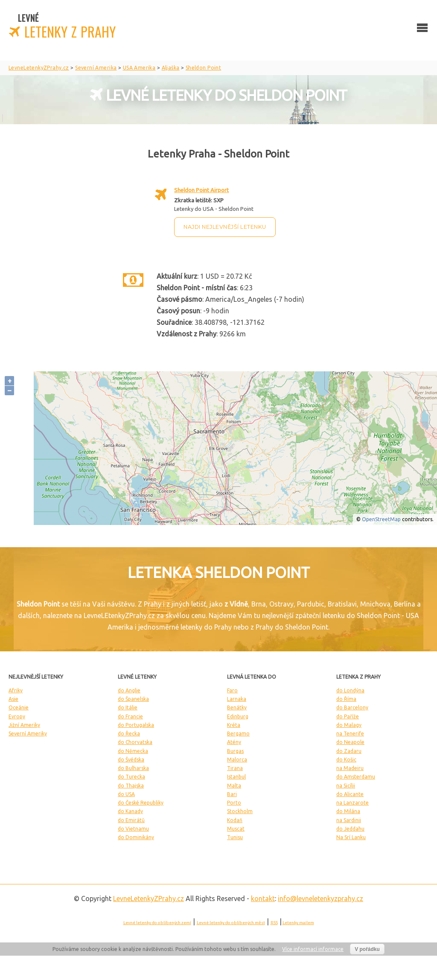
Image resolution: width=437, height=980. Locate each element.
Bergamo (238, 734)
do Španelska (133, 699)
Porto (234, 803)
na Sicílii (346, 786)
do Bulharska (133, 768)
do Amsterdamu (356, 777)
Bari (232, 794)
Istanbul (236, 777)
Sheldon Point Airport (201, 190)
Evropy (17, 716)
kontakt (263, 898)
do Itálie (128, 707)
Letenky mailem (298, 923)
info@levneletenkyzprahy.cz (320, 898)
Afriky (16, 690)
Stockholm (240, 811)
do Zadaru (349, 751)
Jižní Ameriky (24, 725)
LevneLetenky (149, 898)
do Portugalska (136, 725)
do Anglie (129, 690)
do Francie (130, 716)
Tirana (235, 768)
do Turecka (131, 777)
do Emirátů (131, 820)
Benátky (237, 707)
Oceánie (19, 707)
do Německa (133, 751)
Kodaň (235, 820)
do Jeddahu (350, 829)
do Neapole (350, 742)
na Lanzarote (353, 803)
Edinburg (238, 716)
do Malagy (349, 725)
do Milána (348, 811)
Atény (234, 742)
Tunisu (235, 837)
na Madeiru (350, 768)
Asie (13, 699)
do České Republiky (141, 803)
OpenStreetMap (381, 519)
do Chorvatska (135, 742)
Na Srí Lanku (351, 837)
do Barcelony (352, 707)
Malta (234, 786)
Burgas (235, 751)
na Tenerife (350, 734)
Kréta (234, 725)
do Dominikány (136, 837)
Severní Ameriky (28, 734)
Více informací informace (313, 949)
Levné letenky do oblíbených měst (231, 923)
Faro (232, 690)
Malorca (237, 760)
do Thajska (131, 786)
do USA (126, 794)
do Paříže (348, 716)
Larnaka (237, 699)
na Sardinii (349, 820)
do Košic (346, 760)
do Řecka (129, 734)
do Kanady (130, 811)
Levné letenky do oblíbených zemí (157, 923)
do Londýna (350, 690)
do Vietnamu (133, 829)
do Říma (346, 699)
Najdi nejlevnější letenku (225, 227)
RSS (274, 923)
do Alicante (350, 794)
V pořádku (367, 949)
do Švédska (131, 760)
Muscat (236, 829)
